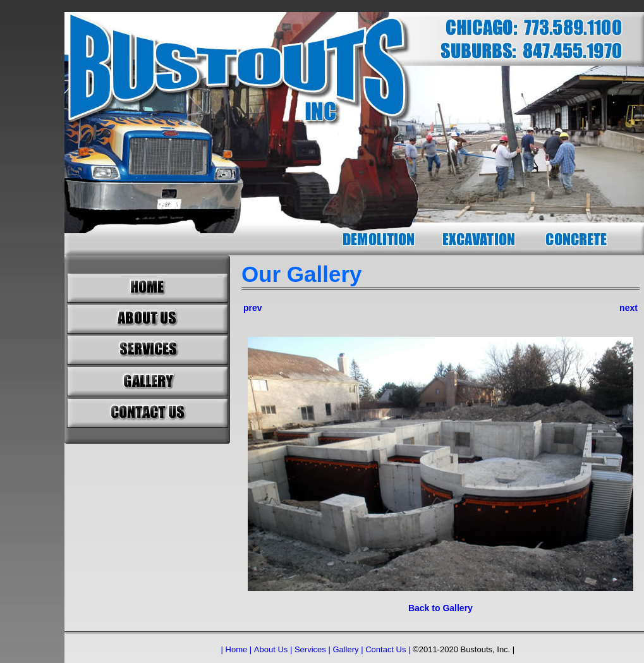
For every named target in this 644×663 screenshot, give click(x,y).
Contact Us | (388, 649)
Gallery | (348, 649)
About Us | (273, 649)
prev (253, 308)
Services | (313, 649)
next (629, 308)
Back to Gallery (440, 608)
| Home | (237, 649)
